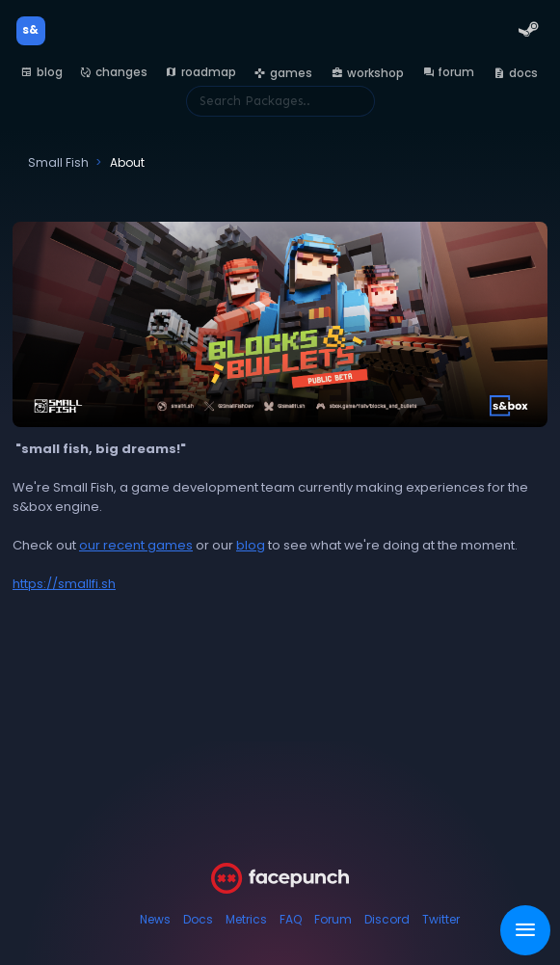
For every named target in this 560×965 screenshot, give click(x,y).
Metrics (246, 919)
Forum (333, 919)
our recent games (136, 545)
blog (251, 545)
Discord (387, 919)
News (155, 919)
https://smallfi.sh (64, 584)
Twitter (441, 919)
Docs (198, 919)
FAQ (291, 919)
